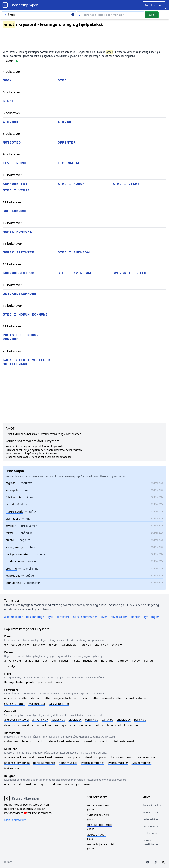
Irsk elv (53, 645)
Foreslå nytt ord (153, 805)
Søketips (10, 61)
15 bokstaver (12, 285)
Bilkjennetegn (35, 617)
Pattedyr (123, 661)
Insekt (76, 661)
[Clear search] (73, 15)
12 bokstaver (12, 223)
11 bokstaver (12, 202)
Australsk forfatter (16, 698)
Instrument (11, 741)
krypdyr (11, 526)
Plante (30, 682)
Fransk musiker (147, 757)
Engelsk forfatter (65, 698)
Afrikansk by (40, 720)
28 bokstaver (12, 351)
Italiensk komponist (17, 763)
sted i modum (71, 184)
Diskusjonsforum (15, 820)
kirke (8, 101)
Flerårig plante (13, 682)
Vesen (87, 784)
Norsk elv (86, 645)
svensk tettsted (130, 273)
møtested (12, 143)
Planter (135, 617)
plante (10, 540)
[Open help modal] (17, 61)
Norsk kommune (48, 725)
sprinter (67, 143)
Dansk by (107, 720)
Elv (6, 645)
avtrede (11, 504)
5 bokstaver (12, 92)
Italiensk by (11, 725)
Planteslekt (45, 682)
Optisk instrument (122, 741)
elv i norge (15, 163)
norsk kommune (17, 232)
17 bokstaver (12, 306)
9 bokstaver (12, 154)
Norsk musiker (68, 763)
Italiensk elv (69, 645)
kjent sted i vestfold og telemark (26, 362)
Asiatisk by (58, 720)
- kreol (100, 825)
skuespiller (13, 490)
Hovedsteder (119, 617)
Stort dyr (10, 666)
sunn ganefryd (15, 547)
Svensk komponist (93, 763)
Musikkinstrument (95, 741)
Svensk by (85, 725)
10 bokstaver (12, 175)
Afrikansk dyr (13, 661)
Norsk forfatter (89, 698)
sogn (7, 81)
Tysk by (99, 725)
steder (64, 122)
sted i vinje (16, 191)
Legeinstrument (32, 741)
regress (10, 483)
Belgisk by (92, 720)
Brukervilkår (151, 833)
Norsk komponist (44, 763)
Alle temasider (13, 617)
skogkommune (15, 211)
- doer (96, 834)
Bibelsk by (75, 720)
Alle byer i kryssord (16, 720)
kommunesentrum (19, 273)
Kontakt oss (150, 812)
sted (62, 81)
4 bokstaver (12, 72)
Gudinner (56, 784)
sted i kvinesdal (76, 273)
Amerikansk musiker (51, 757)
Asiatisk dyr (32, 661)
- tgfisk (101, 844)
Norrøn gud (73, 784)
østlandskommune (20, 294)
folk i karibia (14, 497)
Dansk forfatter (41, 698)
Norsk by (28, 725)
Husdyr (64, 661)
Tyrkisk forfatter (59, 704)
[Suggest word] (154, 5)
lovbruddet (13, 576)
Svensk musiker (118, 763)
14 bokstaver (12, 264)
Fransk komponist (122, 757)
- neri (98, 815)
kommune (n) (15, 184)
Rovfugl (149, 661)
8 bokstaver (12, 134)
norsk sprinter (19, 253)
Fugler (155, 617)
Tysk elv (117, 645)
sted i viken (126, 184)
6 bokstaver (12, 113)
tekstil (9, 533)
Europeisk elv (20, 645)
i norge (11, 122)
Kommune (131, 725)
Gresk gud (31, 784)
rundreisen (13, 561)
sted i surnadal (75, 253)
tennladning (13, 583)
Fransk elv (38, 645)
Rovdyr (137, 661)
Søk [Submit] (152, 15)
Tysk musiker (12, 768)
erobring (11, 568)
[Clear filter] (110, 15)
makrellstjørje (15, 511)
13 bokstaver (12, 244)
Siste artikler (151, 819)
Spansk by (68, 725)
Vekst (59, 682)
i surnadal (69, 163)
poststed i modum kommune (21, 337)
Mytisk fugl (90, 661)
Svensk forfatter (15, 704)
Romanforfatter (112, 698)
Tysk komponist (142, 763)
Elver (104, 617)
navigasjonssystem (18, 554)
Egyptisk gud (13, 784)
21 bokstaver (12, 326)
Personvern (150, 826)
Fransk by (140, 720)
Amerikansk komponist (19, 757)
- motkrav (99, 805)
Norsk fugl (108, 661)
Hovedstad (114, 725)
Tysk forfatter (37, 704)
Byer (51, 617)
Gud (44, 784)
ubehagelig (13, 519)
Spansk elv (102, 645)
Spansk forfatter (136, 698)
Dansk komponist (96, 757)
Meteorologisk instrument (63, 741)
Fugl (53, 661)
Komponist (74, 757)
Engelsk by (124, 720)
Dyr (146, 617)
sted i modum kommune (25, 315)
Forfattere (63, 617)
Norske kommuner (85, 617)
